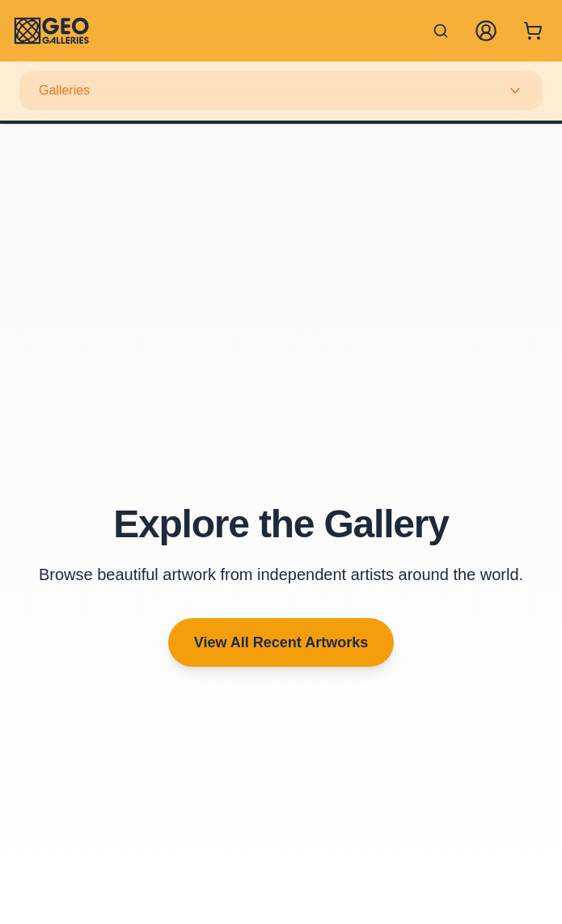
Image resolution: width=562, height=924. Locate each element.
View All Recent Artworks (281, 642)
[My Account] (486, 31)
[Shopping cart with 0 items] (533, 31)
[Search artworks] (441, 31)
